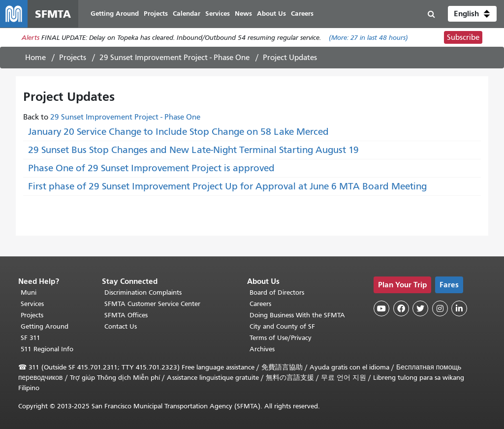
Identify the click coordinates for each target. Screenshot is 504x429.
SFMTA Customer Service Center (152, 304)
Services (32, 304)
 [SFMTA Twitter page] (420, 308)
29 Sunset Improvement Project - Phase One (174, 58)
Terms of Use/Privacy (281, 338)
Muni (29, 292)
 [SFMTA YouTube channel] (381, 308)
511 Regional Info (47, 349)
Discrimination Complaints (143, 292)
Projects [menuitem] (156, 14)
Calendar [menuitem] (187, 14)
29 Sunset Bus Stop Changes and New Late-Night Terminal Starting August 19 (193, 150)
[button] (472, 14)
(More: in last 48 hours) (368, 38)
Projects (73, 58)
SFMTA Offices (126, 315)
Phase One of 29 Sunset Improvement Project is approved (151, 168)
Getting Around (45, 326)
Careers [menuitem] (302, 14)
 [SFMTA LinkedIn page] (459, 308)
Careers (260, 304)
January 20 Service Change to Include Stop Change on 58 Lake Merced (178, 132)
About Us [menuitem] (271, 14)
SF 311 (31, 338)
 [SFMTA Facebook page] (401, 308)
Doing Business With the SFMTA (297, 315)
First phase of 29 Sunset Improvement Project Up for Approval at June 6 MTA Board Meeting (227, 186)
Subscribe (463, 37)
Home (35, 58)
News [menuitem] (243, 14)
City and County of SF (282, 326)
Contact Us (121, 326)
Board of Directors (277, 292)
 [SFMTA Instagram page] (440, 308)
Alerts (31, 38)
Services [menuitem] (218, 14)
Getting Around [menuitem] (115, 14)
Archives (262, 349)
